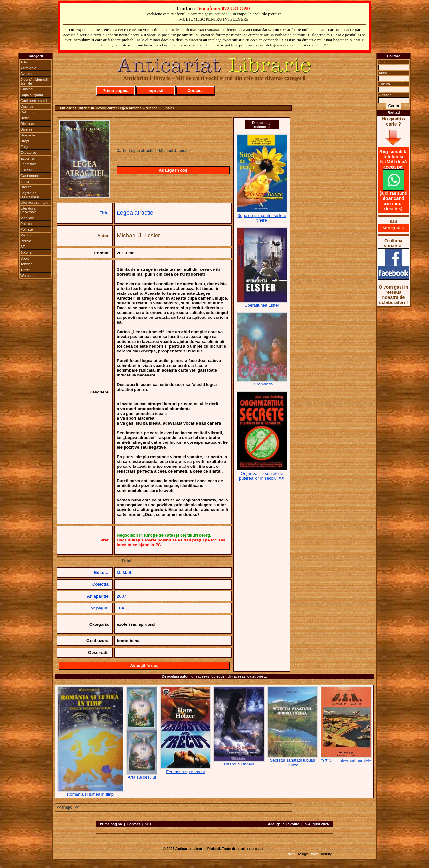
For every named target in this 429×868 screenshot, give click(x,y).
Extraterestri (30, 153)
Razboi (26, 235)
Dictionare (28, 124)
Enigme (26, 147)
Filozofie (27, 170)
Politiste (27, 229)
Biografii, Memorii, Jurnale (35, 81)
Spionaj (26, 252)
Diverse (26, 129)
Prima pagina (111, 824)
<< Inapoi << (68, 807)
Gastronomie (31, 176)
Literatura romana (34, 203)
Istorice (26, 187)
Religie (26, 241)
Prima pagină (116, 91)
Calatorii (27, 89)
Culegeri (27, 112)
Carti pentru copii (34, 101)
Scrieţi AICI (394, 228)
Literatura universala (28, 210)
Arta (24, 62)
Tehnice (27, 264)
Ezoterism (28, 158)
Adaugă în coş (173, 170)
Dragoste (28, 135)
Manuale (27, 218)
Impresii (155, 91)
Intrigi (25, 181)
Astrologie (28, 68)
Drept (25, 141)
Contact (195, 91)
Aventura (28, 74)
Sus (148, 824)
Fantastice (29, 164)
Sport (25, 258)
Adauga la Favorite (283, 824)
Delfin (25, 118)
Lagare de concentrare (30, 195)
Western (27, 276)
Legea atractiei (136, 213)
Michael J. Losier (138, 236)
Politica (26, 224)
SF (23, 247)
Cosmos (27, 106)
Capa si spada (32, 95)
